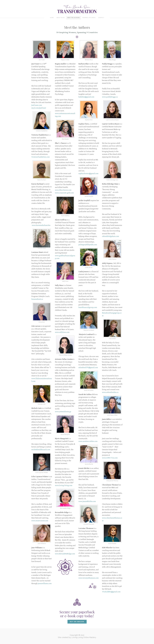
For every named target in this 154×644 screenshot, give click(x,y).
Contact (101, 18)
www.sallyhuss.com (62, 332)
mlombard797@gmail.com (88, 367)
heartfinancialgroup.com (88, 307)
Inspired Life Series (89, 18)
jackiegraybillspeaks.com (88, 245)
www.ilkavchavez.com (63, 190)
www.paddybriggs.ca (110, 97)
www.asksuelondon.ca (110, 392)
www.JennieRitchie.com (87, 501)
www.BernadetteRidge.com (65, 554)
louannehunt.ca (37, 299)
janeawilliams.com (45, 583)
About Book (61, 18)
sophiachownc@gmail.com (88, 174)
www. (57, 193)
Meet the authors (74, 18)
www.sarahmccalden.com (88, 441)
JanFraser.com (37, 105)
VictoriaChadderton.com (41, 157)
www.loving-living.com (64, 485)
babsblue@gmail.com (86, 97)
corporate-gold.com (66, 193)
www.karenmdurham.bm (41, 225)
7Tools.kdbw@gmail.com (111, 592)
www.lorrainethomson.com (89, 578)
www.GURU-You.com (110, 458)
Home (52, 18)
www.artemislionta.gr (63, 412)
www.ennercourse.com (40, 521)
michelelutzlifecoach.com (41, 450)
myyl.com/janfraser (39, 108)
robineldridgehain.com (110, 236)
